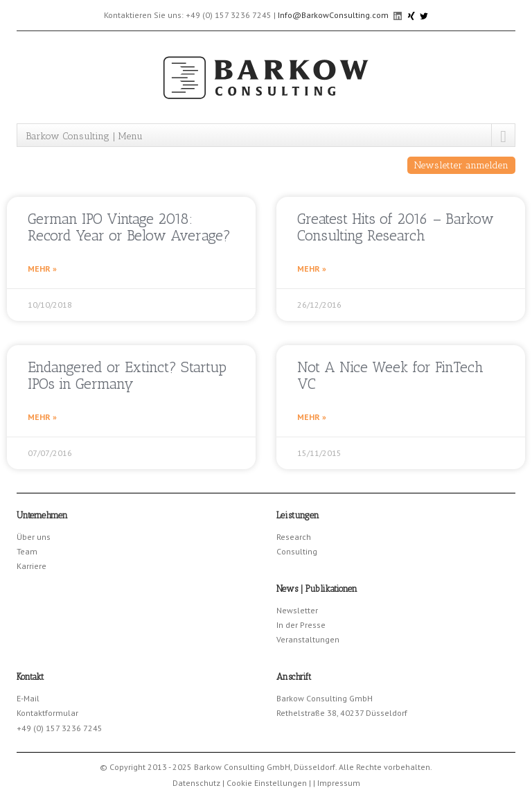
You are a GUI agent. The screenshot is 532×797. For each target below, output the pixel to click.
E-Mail (28, 698)
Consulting (297, 551)
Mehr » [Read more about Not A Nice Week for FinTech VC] (312, 417)
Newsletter (297, 610)
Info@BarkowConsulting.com (333, 15)
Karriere (32, 566)
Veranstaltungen (308, 639)
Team (27, 551)
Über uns (34, 537)
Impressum (339, 783)
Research (294, 537)
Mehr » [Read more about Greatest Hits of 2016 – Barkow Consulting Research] (312, 269)
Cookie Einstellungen (267, 783)
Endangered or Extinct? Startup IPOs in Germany (127, 375)
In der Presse (301, 625)
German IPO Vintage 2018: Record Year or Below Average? (129, 227)
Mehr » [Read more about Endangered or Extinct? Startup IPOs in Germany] (42, 417)
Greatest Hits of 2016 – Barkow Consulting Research (396, 227)
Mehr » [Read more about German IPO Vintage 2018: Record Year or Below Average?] (42, 269)
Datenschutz (196, 783)
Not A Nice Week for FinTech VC (390, 375)
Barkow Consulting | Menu (84, 136)
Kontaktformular (47, 713)
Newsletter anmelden (461, 165)
